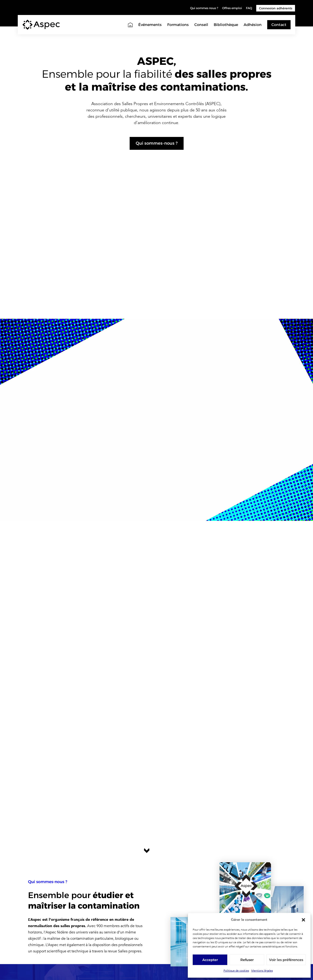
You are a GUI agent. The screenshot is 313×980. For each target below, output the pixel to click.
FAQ (249, 8)
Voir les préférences (286, 960)
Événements (150, 25)
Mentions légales (262, 971)
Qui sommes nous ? (201, 8)
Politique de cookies (236, 971)
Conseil (201, 25)
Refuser (247, 960)
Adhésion (253, 25)
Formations (178, 25)
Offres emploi (231, 8)
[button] (303, 920)
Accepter (210, 960)
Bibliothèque (226, 25)
